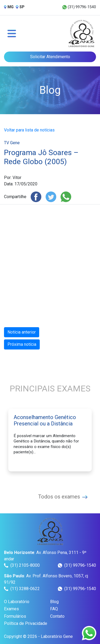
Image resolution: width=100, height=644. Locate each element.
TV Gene (12, 143)
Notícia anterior (22, 332)
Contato (57, 616)
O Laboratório (17, 602)
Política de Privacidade (26, 623)
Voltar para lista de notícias (29, 130)
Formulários (15, 616)
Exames (11, 609)
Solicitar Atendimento (50, 57)
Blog (54, 602)
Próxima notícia (22, 344)
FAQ (54, 609)
